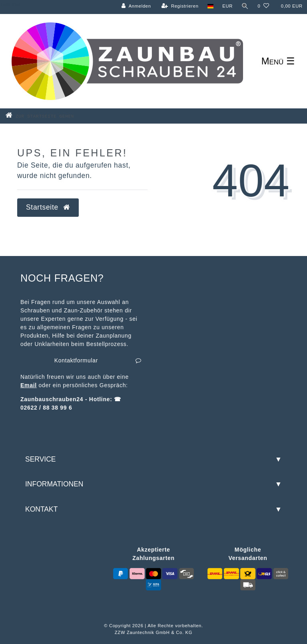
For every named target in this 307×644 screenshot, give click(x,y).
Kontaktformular (98, 361)
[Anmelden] (136, 6)
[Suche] (245, 6)
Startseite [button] (48, 207)
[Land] (210, 6)
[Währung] (227, 6)
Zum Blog (11, 4)
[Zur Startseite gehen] (52, 116)
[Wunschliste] (263, 6)
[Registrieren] (180, 6)
